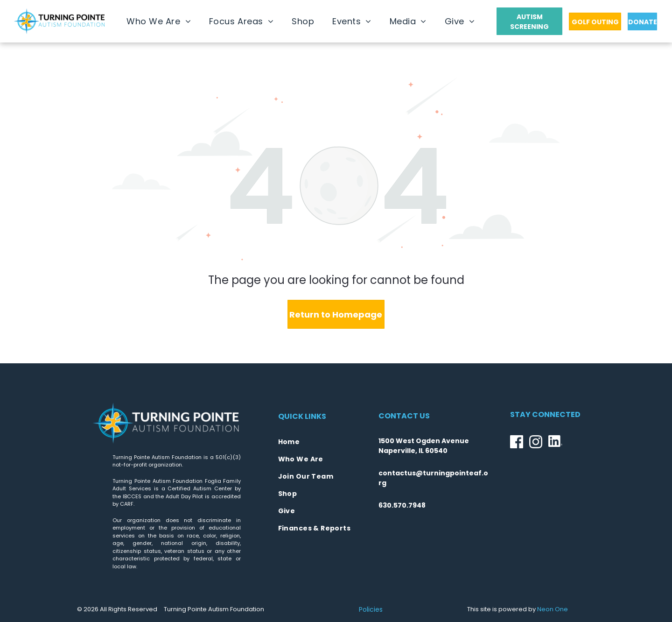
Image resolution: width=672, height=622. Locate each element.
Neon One (553, 609)
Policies (371, 609)
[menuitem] (159, 21)
